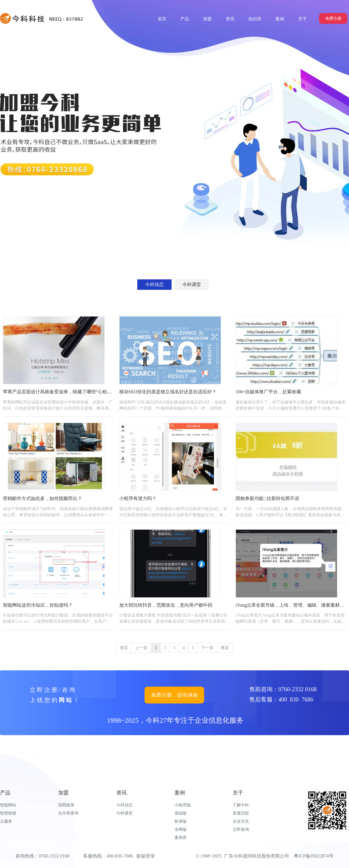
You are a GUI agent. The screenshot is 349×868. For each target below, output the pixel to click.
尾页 (225, 648)
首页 (124, 648)
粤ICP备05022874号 (314, 856)
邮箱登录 (146, 856)
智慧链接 (8, 813)
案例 (180, 793)
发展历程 (241, 813)
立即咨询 (241, 829)
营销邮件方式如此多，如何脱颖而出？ (42, 498)
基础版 (181, 813)
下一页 (207, 648)
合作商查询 (68, 813)
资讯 (122, 793)
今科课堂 (124, 813)
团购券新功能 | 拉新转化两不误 (267, 498)
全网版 (181, 829)
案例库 (181, 838)
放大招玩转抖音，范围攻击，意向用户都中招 (166, 605)
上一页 (141, 648)
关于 (238, 793)
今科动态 (124, 805)
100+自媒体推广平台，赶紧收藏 (268, 392)
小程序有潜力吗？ (138, 498)
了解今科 (241, 805)
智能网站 (8, 805)
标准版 (181, 821)
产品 (5, 793)
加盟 (63, 793)
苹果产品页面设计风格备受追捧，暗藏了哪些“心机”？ (58, 392)
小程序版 (183, 805)
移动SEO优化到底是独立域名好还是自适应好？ (168, 392)
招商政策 (66, 805)
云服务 (6, 821)
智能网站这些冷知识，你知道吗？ (38, 605)
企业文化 (241, 821)
